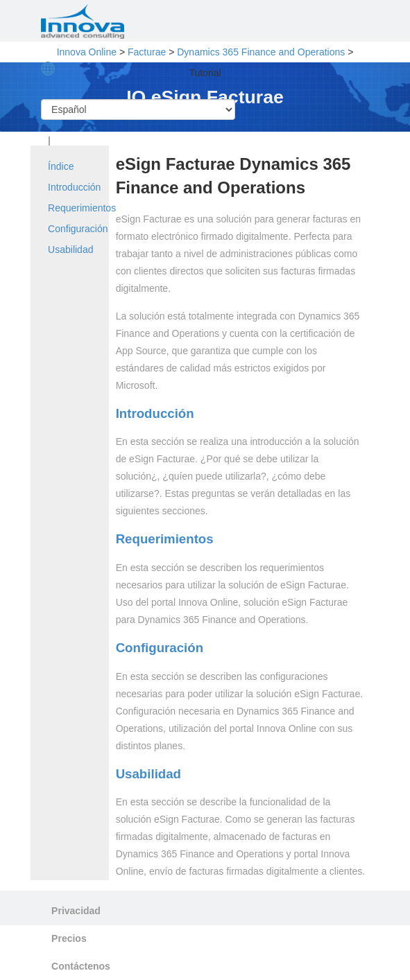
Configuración (78, 229)
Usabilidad (70, 250)
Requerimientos (82, 208)
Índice (61, 166)
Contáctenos (81, 966)
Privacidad (76, 911)
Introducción (74, 187)
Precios (69, 938)
